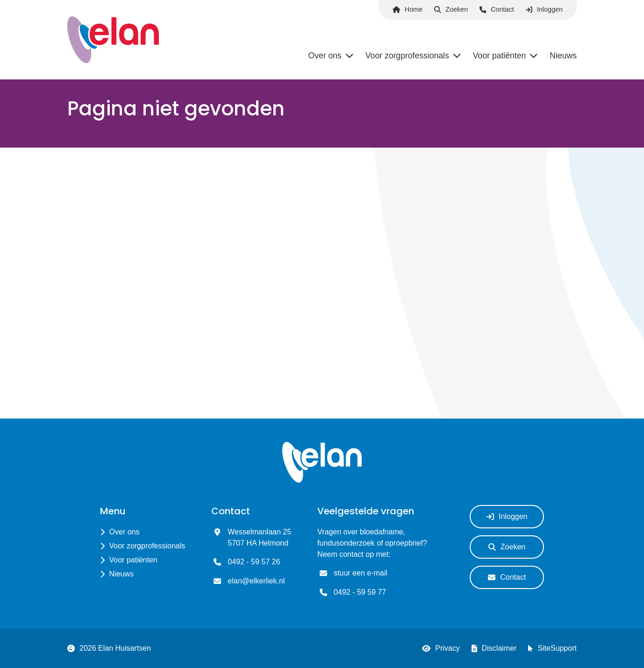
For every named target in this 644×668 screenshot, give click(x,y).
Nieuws (122, 574)
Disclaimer (494, 648)
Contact (497, 9)
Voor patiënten (133, 560)
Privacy (441, 648)
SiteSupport (552, 648)
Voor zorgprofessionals (147, 546)
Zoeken (451, 9)
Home (408, 9)
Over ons (125, 532)
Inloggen (544, 9)
